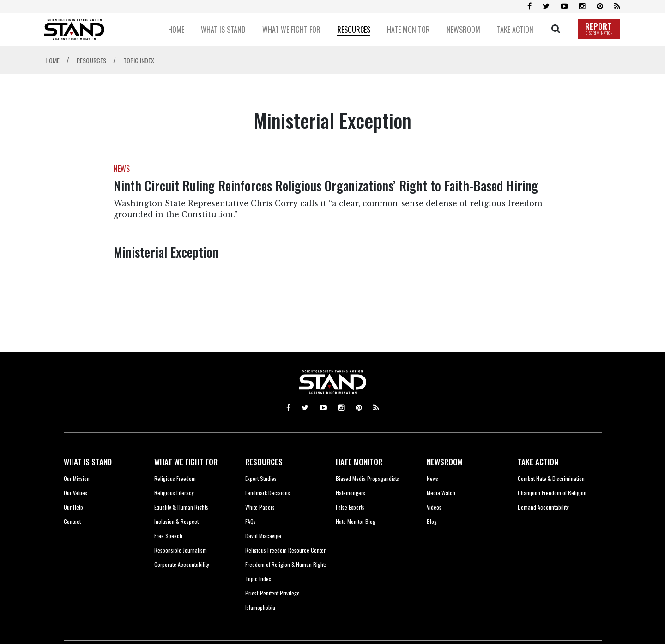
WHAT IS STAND (88, 462)
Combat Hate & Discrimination (551, 478)
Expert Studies (261, 478)
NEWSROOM (445, 462)
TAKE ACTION (538, 462)
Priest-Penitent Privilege (272, 593)
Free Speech (168, 536)
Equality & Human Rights (181, 507)
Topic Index (258, 579)
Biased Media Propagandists (367, 478)
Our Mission (77, 478)
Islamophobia (260, 607)
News (432, 478)
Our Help (73, 507)
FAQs (251, 521)
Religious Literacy (174, 493)
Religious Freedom (175, 478)
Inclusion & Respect (176, 521)
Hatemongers (351, 493)
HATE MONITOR (359, 462)
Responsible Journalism (181, 550)
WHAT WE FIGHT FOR (186, 462)
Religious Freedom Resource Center (285, 550)
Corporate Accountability (182, 564)
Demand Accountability (543, 507)
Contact (72, 521)
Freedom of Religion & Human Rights (286, 564)
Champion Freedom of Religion (552, 493)
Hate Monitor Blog (356, 521)
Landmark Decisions (268, 493)
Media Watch (441, 493)
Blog (432, 521)
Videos (434, 507)
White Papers (260, 507)
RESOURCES (264, 462)
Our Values (76, 493)
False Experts (350, 507)
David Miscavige (263, 536)
